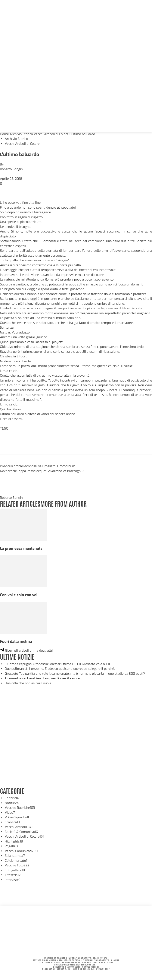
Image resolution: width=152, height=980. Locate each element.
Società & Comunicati (21, 832)
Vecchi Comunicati (21, 851)
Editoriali (12, 798)
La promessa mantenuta (21, 549)
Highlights (14, 841)
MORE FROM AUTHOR (63, 503)
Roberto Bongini (12, 169)
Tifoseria (13, 875)
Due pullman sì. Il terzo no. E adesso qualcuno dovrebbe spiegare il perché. (60, 669)
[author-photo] (10, 493)
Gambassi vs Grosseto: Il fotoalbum (49, 466)
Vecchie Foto (17, 865)
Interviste (13, 880)
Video (10, 813)
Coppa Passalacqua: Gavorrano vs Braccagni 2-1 (52, 471)
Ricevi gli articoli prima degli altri (27, 651)
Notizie (12, 803)
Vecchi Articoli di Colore (51, 134)
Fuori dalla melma (16, 642)
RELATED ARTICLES (20, 503)
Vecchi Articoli (19, 827)
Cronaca (12, 822)
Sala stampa (15, 856)
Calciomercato (16, 861)
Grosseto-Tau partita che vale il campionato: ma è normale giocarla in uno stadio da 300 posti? (75, 674)
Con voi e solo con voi (19, 595)
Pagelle (11, 846)
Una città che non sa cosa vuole (28, 683)
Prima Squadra (17, 817)
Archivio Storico (21, 134)
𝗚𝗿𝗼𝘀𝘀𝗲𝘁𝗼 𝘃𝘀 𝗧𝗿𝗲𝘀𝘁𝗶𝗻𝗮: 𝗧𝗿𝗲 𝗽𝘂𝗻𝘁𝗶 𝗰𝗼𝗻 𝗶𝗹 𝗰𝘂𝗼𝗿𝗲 (43, 678)
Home (4, 134)
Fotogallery (15, 870)
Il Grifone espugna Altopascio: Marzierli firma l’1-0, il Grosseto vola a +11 (58, 664)
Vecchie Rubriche (20, 808)
